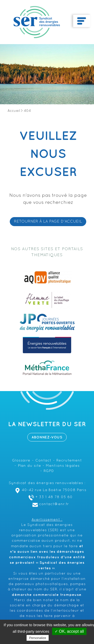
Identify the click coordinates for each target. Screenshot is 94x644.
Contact (43, 461)
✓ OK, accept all (69, 631)
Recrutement (69, 461)
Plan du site (30, 466)
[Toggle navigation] (82, 21)
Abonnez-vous (47, 437)
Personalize (38, 638)
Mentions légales (63, 466)
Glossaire (21, 461)
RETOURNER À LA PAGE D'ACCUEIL (48, 222)
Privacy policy (62, 638)
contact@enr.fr (50, 504)
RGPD (49, 471)
